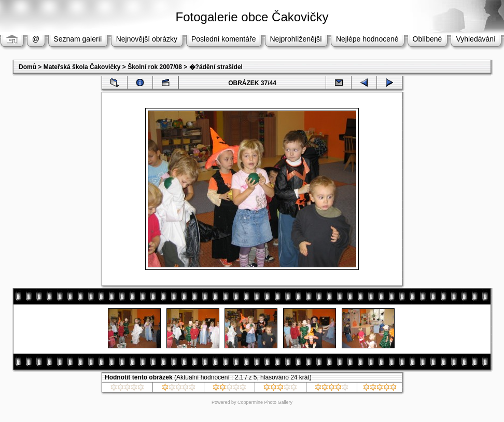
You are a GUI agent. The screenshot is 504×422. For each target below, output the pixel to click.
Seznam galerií (78, 39)
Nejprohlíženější (296, 39)
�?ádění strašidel (216, 67)
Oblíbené (428, 39)
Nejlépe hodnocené (367, 39)
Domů (27, 67)
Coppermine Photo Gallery (265, 402)
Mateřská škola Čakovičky (82, 67)
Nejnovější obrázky (147, 39)
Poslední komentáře (224, 39)
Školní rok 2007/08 (155, 67)
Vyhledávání (476, 39)
